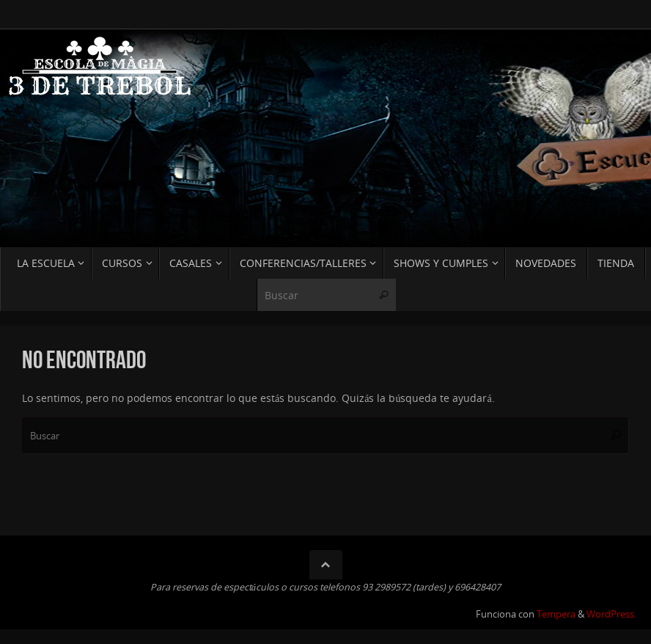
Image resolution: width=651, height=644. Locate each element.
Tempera (556, 614)
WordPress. (611, 614)
